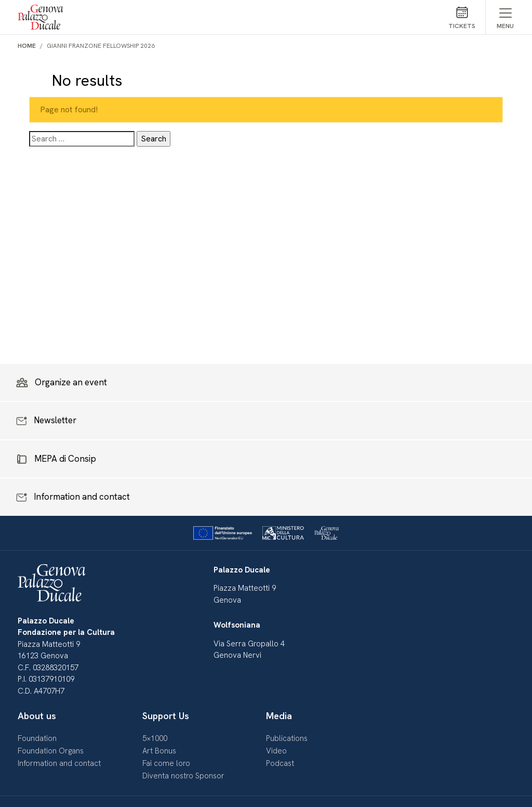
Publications (287, 738)
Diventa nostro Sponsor (183, 776)
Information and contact (59, 763)
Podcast (280, 763)
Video (276, 751)
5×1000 (155, 738)
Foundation (37, 738)
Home (27, 46)
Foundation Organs (51, 751)
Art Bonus (159, 751)
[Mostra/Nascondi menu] (505, 17)
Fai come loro (166, 763)
